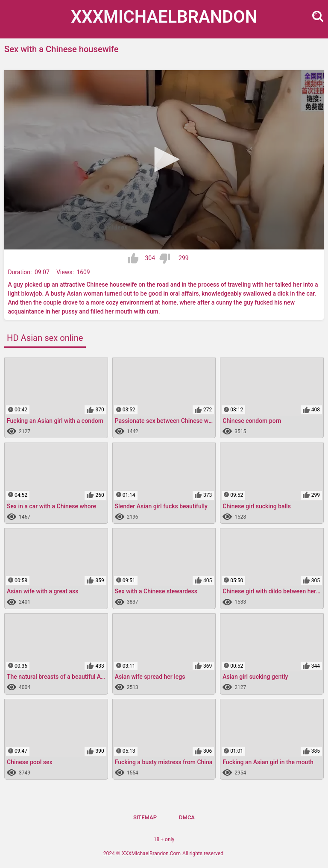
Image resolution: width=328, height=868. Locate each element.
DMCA (187, 817)
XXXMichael (164, 17)
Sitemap (145, 817)
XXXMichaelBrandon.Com (151, 853)
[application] (164, 160)
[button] (164, 159)
